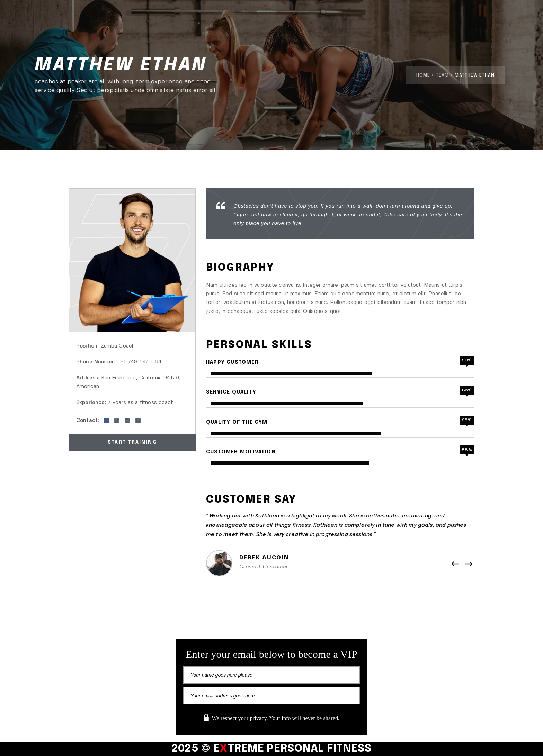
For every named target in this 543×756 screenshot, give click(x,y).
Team (442, 75)
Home (423, 75)
